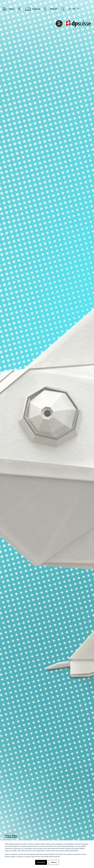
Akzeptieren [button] (41, 862)
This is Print (11, 836)
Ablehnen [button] (54, 862)
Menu (12, 9)
